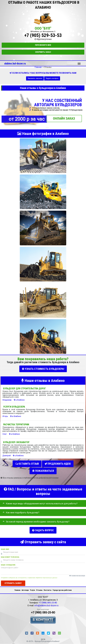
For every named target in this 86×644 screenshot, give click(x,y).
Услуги (32, 588)
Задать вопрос (52, 78)
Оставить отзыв (27, 463)
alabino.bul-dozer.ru (15, 63)
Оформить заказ (43, 52)
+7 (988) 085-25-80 (48, 601)
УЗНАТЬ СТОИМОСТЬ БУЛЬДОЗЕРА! (43, 369)
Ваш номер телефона (10, 555)
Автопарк (25, 588)
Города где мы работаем (62, 588)
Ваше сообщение (8, 563)
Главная (17, 588)
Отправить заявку (13, 581)
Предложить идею (58, 463)
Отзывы (39, 588)
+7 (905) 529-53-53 (43, 35)
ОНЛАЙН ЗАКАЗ (64, 118)
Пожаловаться (43, 470)
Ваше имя (5, 548)
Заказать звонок (35, 78)
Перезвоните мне (43, 45)
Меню (79, 63)
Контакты (48, 588)
